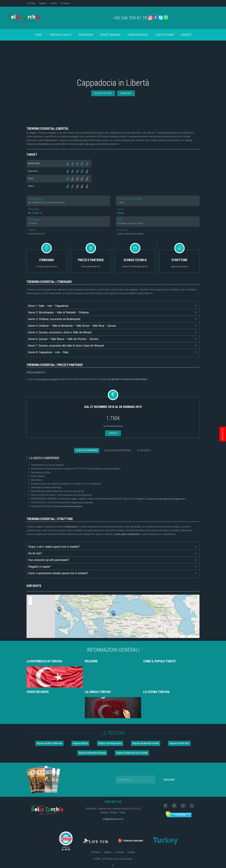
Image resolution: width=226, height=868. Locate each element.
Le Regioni (65, 3)
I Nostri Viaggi (164, 35)
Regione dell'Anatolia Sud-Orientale (132, 753)
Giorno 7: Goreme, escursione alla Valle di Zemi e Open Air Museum (66, 346)
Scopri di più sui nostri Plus (83, 503)
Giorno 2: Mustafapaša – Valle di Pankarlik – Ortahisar (59, 312)
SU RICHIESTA (144, 450)
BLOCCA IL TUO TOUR (103, 93)
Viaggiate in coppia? (39, 567)
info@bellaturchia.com (113, 819)
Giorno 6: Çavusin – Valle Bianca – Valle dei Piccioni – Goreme (63, 339)
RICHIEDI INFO (126, 93)
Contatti (53, 3)
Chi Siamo (31, 3)
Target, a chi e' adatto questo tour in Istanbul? (54, 547)
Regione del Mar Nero (179, 743)
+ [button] (30, 599)
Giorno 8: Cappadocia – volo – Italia (48, 352)
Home (38, 35)
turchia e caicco (60, 35)
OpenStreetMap (193, 637)
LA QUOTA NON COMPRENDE (118, 450)
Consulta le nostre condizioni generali (68, 506)
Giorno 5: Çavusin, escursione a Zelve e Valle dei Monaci (60, 332)
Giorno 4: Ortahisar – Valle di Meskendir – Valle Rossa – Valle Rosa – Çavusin (72, 326)
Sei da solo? (35, 553)
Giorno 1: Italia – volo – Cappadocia (48, 306)
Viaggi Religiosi (138, 35)
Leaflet (182, 637)
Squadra (43, 3)
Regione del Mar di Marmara (49, 743)
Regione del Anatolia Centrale (146, 743)
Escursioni (86, 35)
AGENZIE (186, 35)
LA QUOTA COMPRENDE (87, 450)
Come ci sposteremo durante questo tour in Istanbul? (58, 573)
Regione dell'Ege (80, 743)
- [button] (30, 603)
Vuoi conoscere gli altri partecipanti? (49, 560)
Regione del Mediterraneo (110, 743)
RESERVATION (223, 434)
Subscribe (169, 780)
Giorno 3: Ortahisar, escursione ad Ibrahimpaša (54, 319)
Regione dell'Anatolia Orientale (92, 753)
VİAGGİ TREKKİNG (110, 35)
